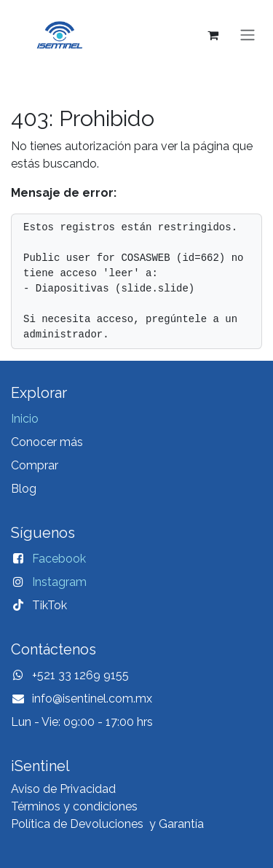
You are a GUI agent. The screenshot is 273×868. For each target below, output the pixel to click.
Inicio (25, 419)
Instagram (59, 582)
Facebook (59, 559)
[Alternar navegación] (248, 35)
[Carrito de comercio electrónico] (213, 35)
